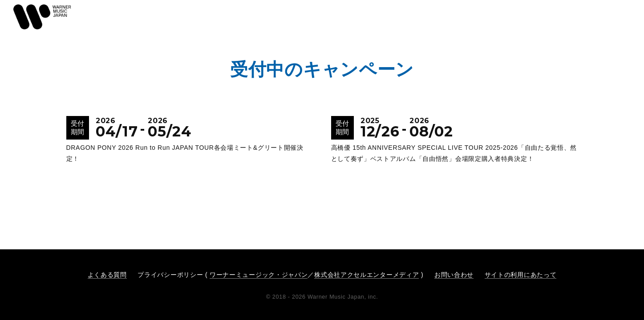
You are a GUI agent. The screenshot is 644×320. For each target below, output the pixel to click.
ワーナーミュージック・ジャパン (259, 275)
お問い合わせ (454, 275)
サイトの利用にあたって (521, 275)
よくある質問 (107, 275)
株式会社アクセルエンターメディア (367, 275)
